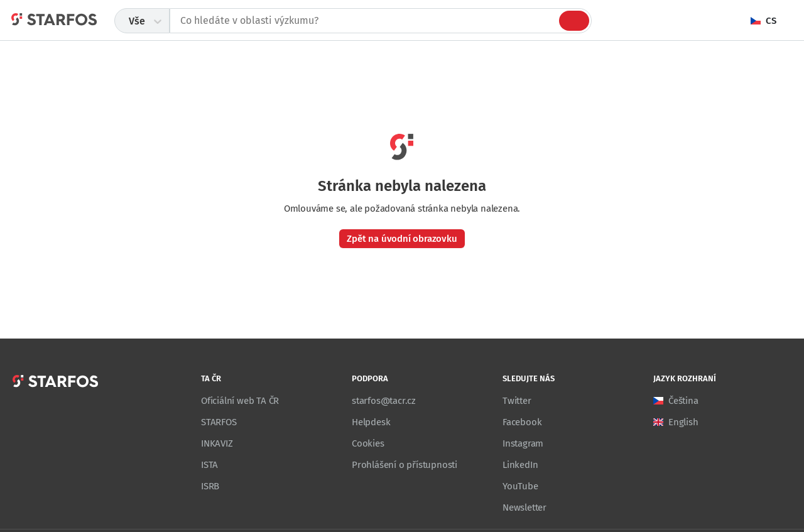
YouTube (520, 486)
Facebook (522, 422)
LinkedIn (520, 465)
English (683, 422)
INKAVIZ (217, 443)
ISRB (210, 486)
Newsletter (524, 508)
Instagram (523, 443)
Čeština (683, 401)
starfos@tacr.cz (384, 401)
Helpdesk (371, 422)
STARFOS (219, 422)
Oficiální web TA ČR (240, 401)
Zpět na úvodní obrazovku (402, 239)
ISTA (209, 465)
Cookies (368, 443)
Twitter (517, 401)
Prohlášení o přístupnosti (405, 465)
